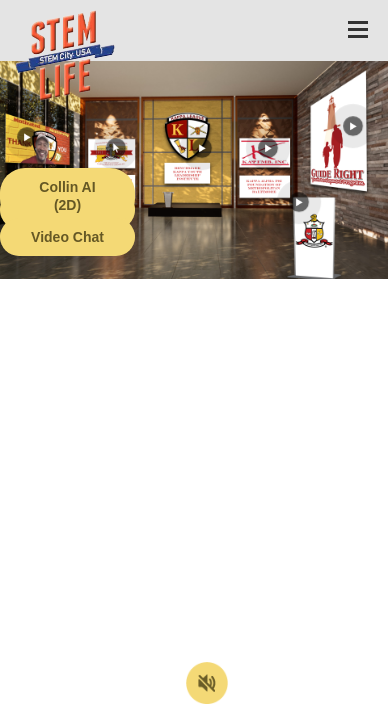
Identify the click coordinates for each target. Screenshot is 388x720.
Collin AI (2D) (67, 196)
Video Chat (67, 237)
